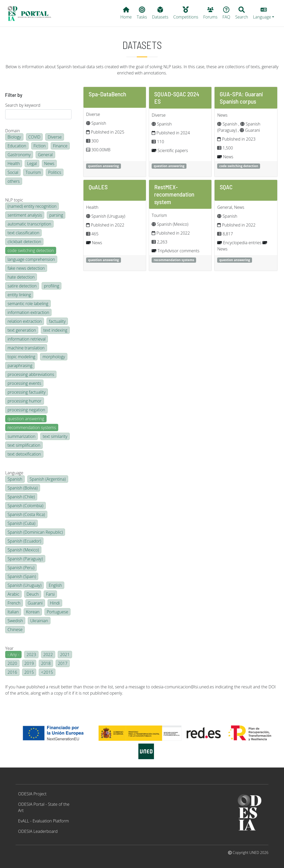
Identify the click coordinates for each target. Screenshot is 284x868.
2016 (12, 672)
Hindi (55, 603)
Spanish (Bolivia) (23, 488)
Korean (33, 612)
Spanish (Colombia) (25, 506)
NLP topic (14, 200)
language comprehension (31, 259)
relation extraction (25, 321)
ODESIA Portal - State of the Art (44, 807)
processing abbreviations (31, 374)
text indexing (55, 330)
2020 (12, 663)
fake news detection (26, 268)
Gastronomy (19, 155)
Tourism (33, 172)
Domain (12, 131)
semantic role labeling (28, 304)
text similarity (55, 436)
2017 (63, 663)
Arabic (13, 594)
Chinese (15, 630)
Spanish (15, 479)
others (14, 181)
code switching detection (31, 250)
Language (14, 473)
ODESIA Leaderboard (38, 831)
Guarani (35, 603)
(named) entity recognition (32, 206)
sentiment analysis (25, 215)
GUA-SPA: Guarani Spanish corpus (241, 98)
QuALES (98, 187)
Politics (55, 172)
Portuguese (58, 612)
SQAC (226, 187)
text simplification (24, 445)
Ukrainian (39, 621)
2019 (29, 663)
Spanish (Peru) (21, 568)
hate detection (21, 277)
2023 (31, 655)
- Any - (13, 655)
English (55, 585)
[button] (264, 13)
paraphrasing (20, 366)
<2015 (47, 672)
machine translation (26, 348)
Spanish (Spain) (22, 576)
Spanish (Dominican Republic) (35, 532)
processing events (24, 383)
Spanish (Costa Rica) (26, 514)
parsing (56, 215)
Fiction (40, 146)
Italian (13, 612)
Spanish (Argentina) (48, 479)
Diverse (55, 137)
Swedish (15, 621)
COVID (34, 137)
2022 (48, 655)
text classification (23, 233)
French (14, 603)
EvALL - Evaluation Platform (44, 821)
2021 (65, 655)
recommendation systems (32, 427)
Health (14, 163)
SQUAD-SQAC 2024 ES (177, 98)
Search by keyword (23, 105)
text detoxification (24, 454)
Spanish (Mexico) (23, 550)
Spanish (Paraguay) (25, 559)
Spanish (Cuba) (21, 523)
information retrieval (27, 339)
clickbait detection (24, 242)
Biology (14, 137)
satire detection (22, 286)
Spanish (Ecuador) (24, 541)
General (45, 155)
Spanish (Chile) (21, 497)
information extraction (28, 312)
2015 (29, 672)
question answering (26, 419)
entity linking (19, 295)
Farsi (50, 594)
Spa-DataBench (107, 94)
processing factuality (27, 392)
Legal (32, 163)
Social (13, 172)
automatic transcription (29, 224)
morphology (54, 357)
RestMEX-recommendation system (174, 194)
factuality (57, 321)
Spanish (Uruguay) (24, 585)
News (49, 163)
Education (17, 146)
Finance (60, 146)
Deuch (33, 594)
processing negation (26, 410)
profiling (52, 286)
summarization (21, 436)
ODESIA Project (32, 794)
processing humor (25, 401)
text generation (22, 330)
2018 (46, 663)
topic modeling (21, 357)
